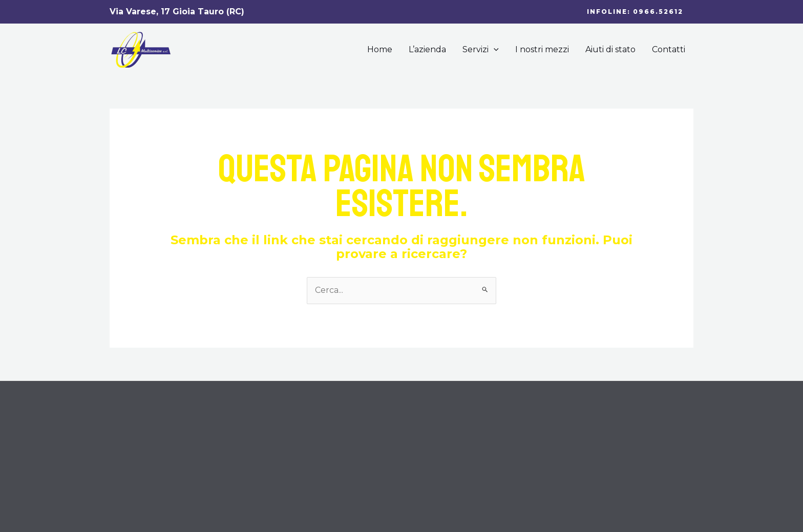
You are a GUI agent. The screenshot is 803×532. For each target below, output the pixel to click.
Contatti (669, 49)
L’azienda (427, 49)
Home (380, 49)
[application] (494, 50)
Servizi (481, 50)
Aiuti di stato (610, 49)
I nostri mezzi (542, 49)
